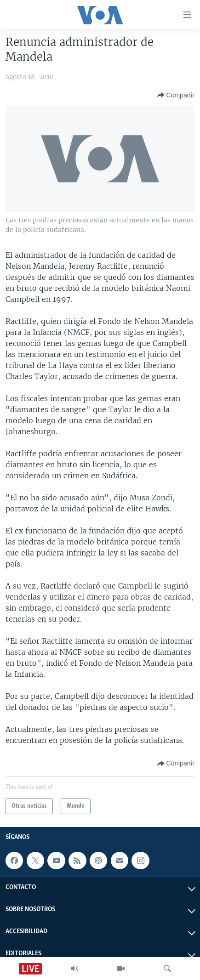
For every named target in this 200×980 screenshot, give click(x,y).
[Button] (176, 95)
